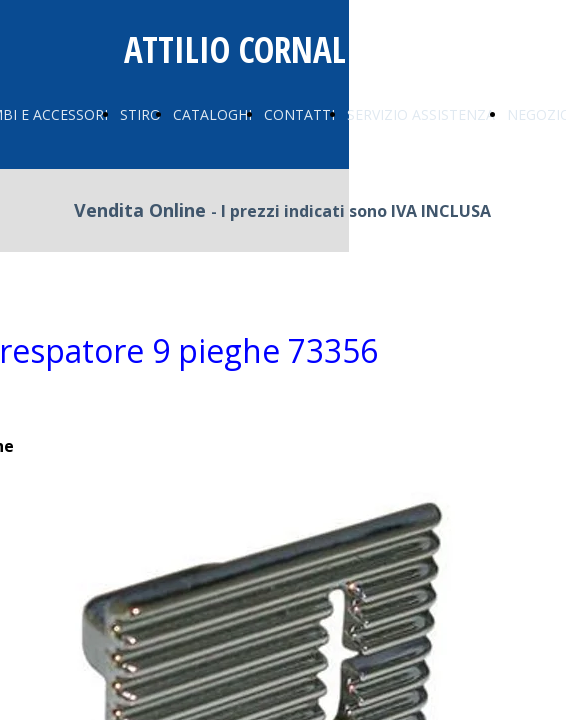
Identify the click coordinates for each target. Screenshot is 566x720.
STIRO (140, 114)
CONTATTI (299, 114)
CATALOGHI (212, 114)
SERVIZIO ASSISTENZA (421, 114)
